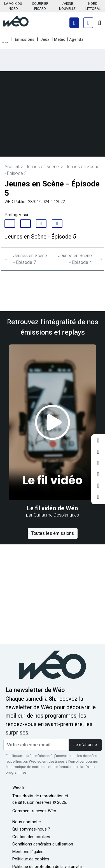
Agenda (76, 39)
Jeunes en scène (42, 167)
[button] (6, 40)
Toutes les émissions (53, 533)
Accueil (12, 167)
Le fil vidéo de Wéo (53, 508)
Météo (60, 39)
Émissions (25, 39)
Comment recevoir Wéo (34, 811)
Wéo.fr (18, 787)
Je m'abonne (85, 745)
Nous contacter (27, 822)
